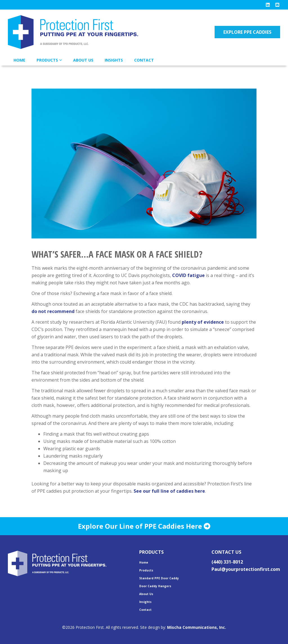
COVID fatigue (188, 275)
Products (47, 60)
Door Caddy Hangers (155, 586)
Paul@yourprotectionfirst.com (246, 569)
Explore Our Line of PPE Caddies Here (144, 526)
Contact (144, 60)
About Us (83, 60)
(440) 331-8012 (227, 562)
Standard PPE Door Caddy (159, 578)
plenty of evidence (203, 322)
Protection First (78, 32)
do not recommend (53, 311)
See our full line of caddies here (169, 491)
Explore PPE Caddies (247, 32)
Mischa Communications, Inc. (197, 627)
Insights (114, 60)
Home (19, 60)
